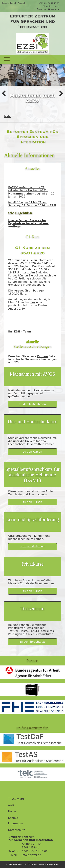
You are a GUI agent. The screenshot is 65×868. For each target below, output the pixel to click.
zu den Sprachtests (33, 642)
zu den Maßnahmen (32, 404)
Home (12, 811)
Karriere (42, 356)
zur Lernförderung (33, 546)
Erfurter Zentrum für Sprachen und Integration (33, 21)
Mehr (8, 116)
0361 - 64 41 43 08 (49, 3)
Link (33, 302)
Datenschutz (16, 830)
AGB (11, 805)
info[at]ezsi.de (51, 6)
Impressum (16, 824)
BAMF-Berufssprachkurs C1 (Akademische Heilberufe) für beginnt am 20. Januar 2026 (32, 192)
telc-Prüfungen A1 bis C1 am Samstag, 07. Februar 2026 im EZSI (32, 204)
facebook (54, 9)
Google (41, 9)
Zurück (5, 93)
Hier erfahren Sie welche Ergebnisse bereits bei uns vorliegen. (28, 223)
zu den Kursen (33, 452)
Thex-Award (16, 799)
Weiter (60, 93)
